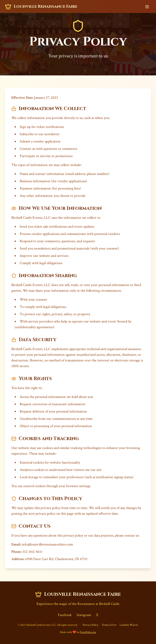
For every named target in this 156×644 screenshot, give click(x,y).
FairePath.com (88, 632)
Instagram (84, 615)
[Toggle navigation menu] (147, 7)
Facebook (65, 615)
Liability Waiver (129, 625)
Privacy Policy (90, 625)
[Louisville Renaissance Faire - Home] (41, 6)
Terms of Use (109, 625)
